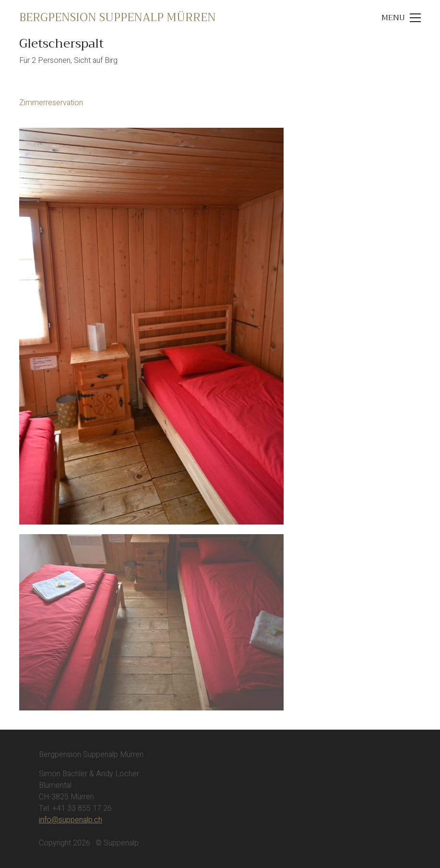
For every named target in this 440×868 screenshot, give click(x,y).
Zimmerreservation (51, 103)
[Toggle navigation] (401, 18)
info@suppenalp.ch (71, 820)
